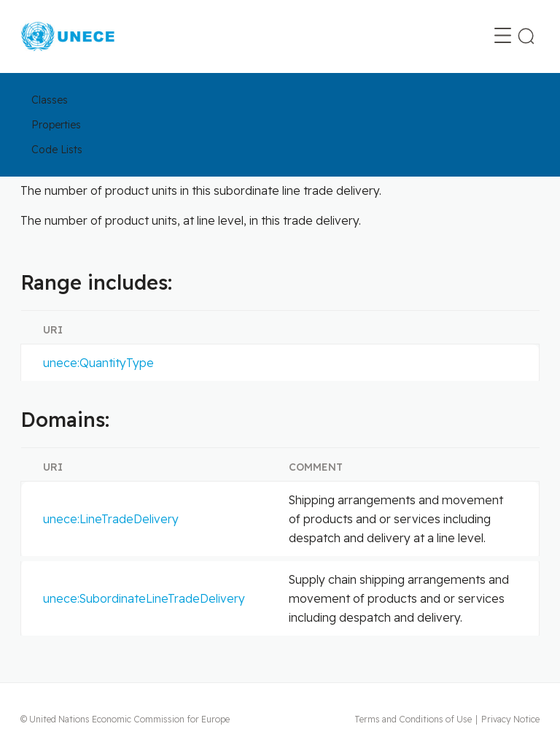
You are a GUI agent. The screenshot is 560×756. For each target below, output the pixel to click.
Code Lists (57, 150)
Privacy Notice (510, 719)
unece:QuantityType (98, 363)
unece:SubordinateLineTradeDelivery (144, 598)
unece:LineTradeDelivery (111, 519)
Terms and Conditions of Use (413, 719)
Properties (56, 125)
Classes (50, 100)
